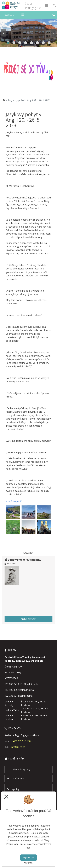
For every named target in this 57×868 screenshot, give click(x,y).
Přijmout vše (28, 858)
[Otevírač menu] (46, 5)
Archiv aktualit (28, 619)
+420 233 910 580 (21, 741)
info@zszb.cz (18, 747)
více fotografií (14, 501)
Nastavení (28, 863)
